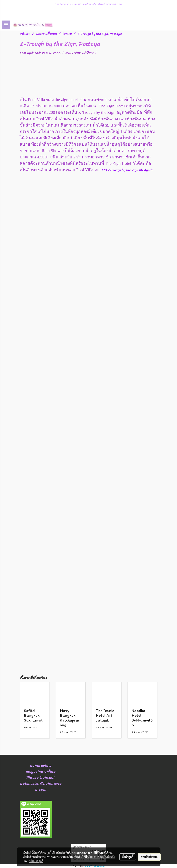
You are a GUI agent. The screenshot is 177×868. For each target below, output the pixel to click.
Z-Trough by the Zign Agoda (131, 170)
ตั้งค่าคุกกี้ (128, 857)
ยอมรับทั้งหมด (149, 857)
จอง (105, 170)
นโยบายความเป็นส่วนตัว (101, 857)
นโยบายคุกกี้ (36, 861)
